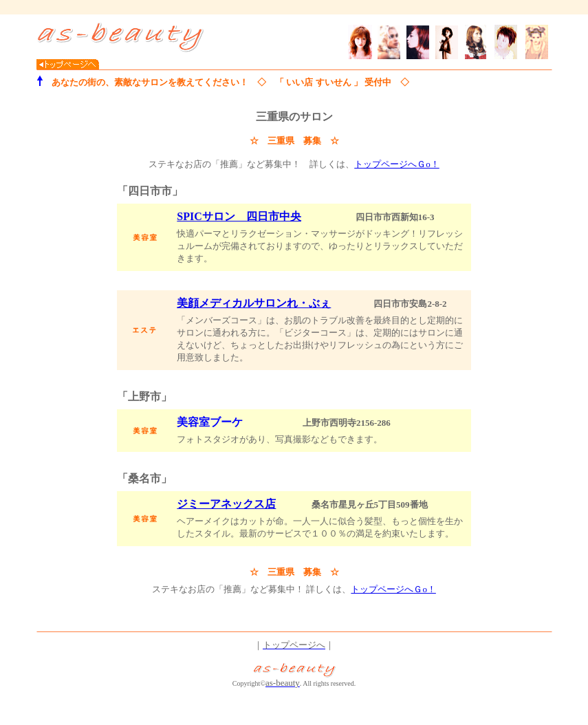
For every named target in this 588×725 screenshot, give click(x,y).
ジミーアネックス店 (226, 504)
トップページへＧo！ (397, 164)
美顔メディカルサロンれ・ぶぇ (254, 303)
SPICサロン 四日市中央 (239, 216)
